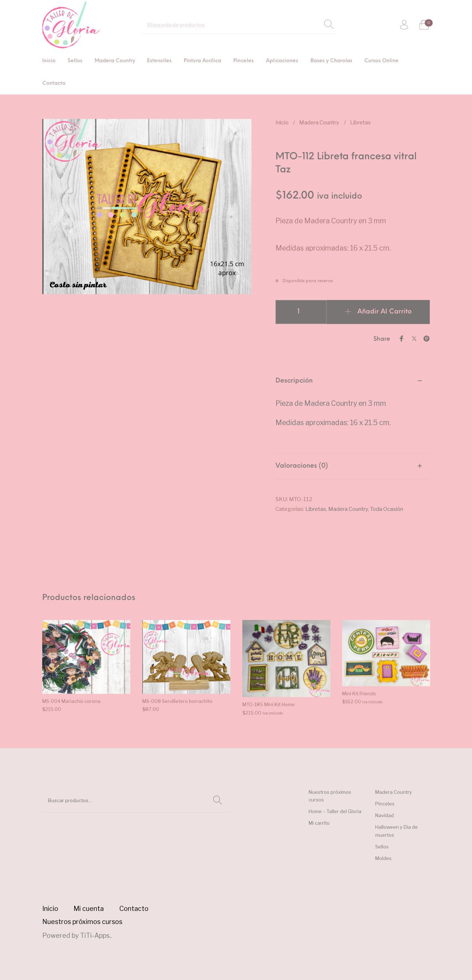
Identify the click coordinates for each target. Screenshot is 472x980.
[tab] (353, 411)
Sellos (382, 847)
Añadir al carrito (384, 312)
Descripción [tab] (294, 381)
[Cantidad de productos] (301, 312)
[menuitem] (49, 61)
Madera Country (319, 122)
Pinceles (385, 804)
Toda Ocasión (387, 509)
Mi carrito (319, 823)
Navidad (384, 815)
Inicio (282, 122)
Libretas (360, 122)
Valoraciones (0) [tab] (302, 466)
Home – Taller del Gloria (335, 811)
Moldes (383, 858)
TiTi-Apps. (96, 935)
